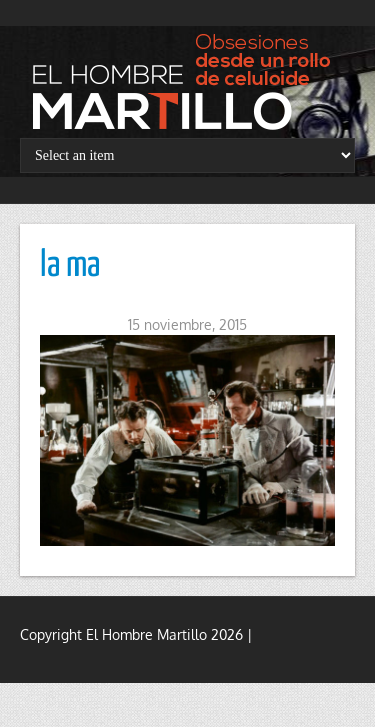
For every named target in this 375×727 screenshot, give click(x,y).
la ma (70, 266)
